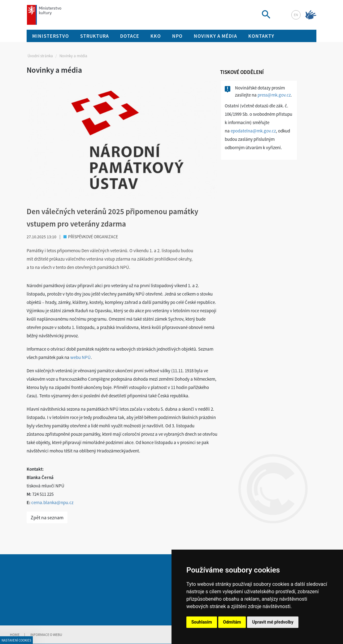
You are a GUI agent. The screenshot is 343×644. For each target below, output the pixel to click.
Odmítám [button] (232, 622)
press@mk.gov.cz (274, 95)
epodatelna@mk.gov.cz (253, 131)
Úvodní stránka (40, 56)
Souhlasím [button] (202, 622)
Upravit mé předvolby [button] (273, 622)
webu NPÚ (80, 357)
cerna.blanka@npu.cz (52, 502)
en (296, 15)
